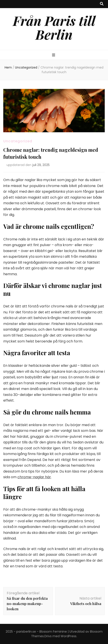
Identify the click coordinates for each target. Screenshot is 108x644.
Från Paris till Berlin (54, 27)
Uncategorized (18, 141)
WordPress (68, 636)
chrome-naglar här (34, 477)
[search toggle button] (102, 4)
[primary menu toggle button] (54, 55)
